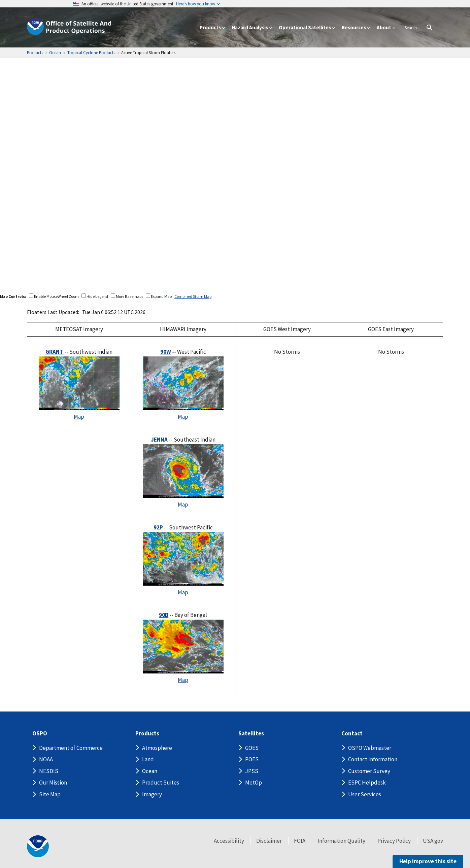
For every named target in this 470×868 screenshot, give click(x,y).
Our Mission (53, 783)
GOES (252, 748)
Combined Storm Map (193, 296)
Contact (352, 734)
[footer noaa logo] (38, 846)
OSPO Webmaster (370, 748)
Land (148, 759)
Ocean (150, 771)
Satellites (251, 734)
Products (147, 734)
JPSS (252, 771)
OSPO (40, 734)
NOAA (46, 759)
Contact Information (373, 759)
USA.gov (433, 841)
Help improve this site (428, 861)
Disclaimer (269, 841)
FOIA (300, 841)
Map (79, 417)
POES (252, 759)
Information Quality (341, 841)
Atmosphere (157, 748)
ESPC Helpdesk (367, 783)
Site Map (50, 794)
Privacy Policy (394, 841)
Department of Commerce (71, 748)
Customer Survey (369, 771)
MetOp (254, 783)
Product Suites (161, 783)
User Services (365, 794)
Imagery (152, 794)
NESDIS (49, 771)
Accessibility (229, 841)
